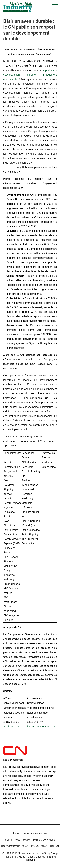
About (16, 833)
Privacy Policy (39, 846)
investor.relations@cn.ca (41, 726)
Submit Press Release (17, 840)
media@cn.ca (11, 726)
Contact (54, 846)
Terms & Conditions (44, 840)
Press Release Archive (35, 833)
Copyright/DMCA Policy (14, 846)
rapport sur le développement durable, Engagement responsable (30, 75)
